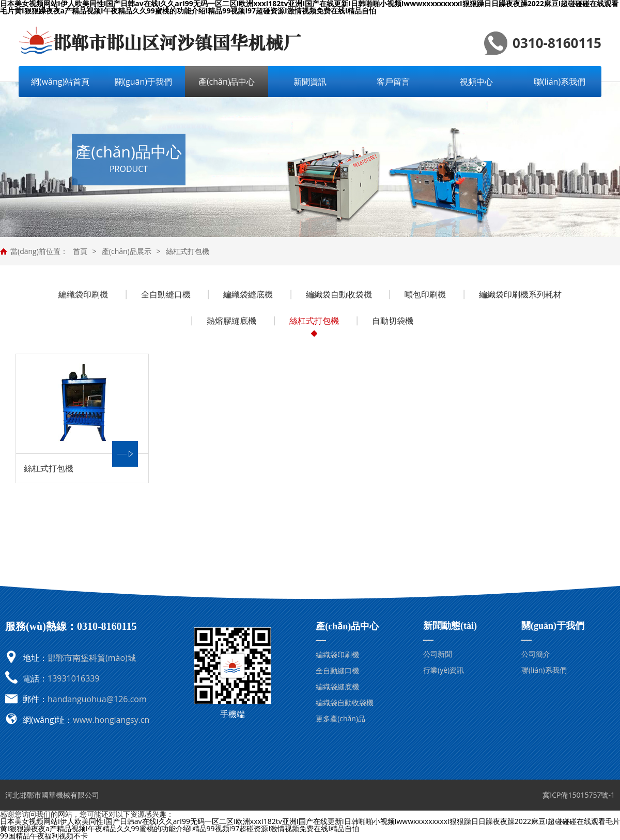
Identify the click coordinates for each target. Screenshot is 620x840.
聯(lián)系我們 (560, 82)
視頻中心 (476, 82)
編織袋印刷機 (83, 294)
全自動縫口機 (166, 294)
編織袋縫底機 (248, 294)
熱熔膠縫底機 (231, 321)
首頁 (80, 251)
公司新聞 (438, 654)
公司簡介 (536, 654)
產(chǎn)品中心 (227, 82)
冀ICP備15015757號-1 (579, 795)
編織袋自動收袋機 (339, 294)
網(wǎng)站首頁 (60, 82)
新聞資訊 (310, 82)
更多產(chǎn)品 (340, 718)
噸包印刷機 (425, 294)
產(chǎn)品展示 (127, 251)
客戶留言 (393, 82)
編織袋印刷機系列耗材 (520, 294)
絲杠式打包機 (188, 251)
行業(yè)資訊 (444, 670)
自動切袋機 (393, 321)
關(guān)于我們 (143, 82)
